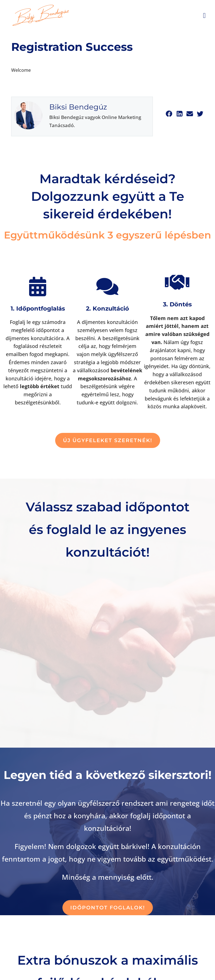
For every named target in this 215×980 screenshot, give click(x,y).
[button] (169, 114)
